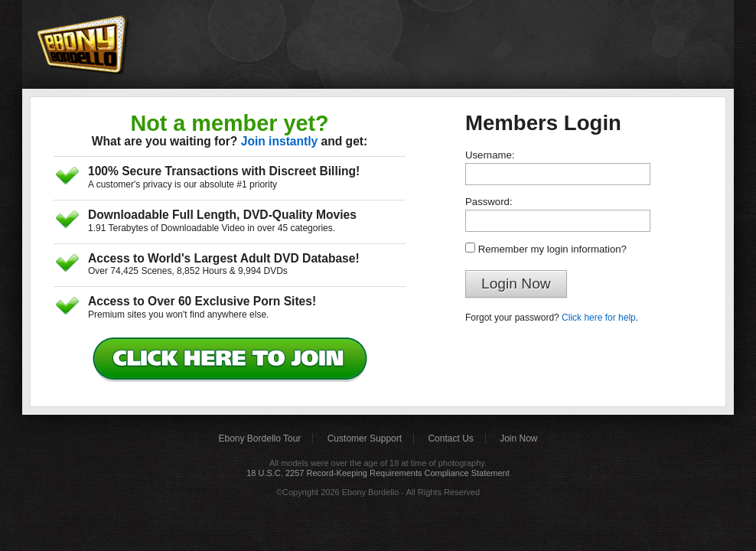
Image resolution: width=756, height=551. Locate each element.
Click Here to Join (233, 360)
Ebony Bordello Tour (260, 439)
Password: (489, 202)
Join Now (518, 439)
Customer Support (365, 439)
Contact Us (450, 439)
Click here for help (599, 318)
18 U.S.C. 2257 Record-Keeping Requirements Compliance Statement (378, 473)
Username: (490, 155)
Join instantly (280, 141)
